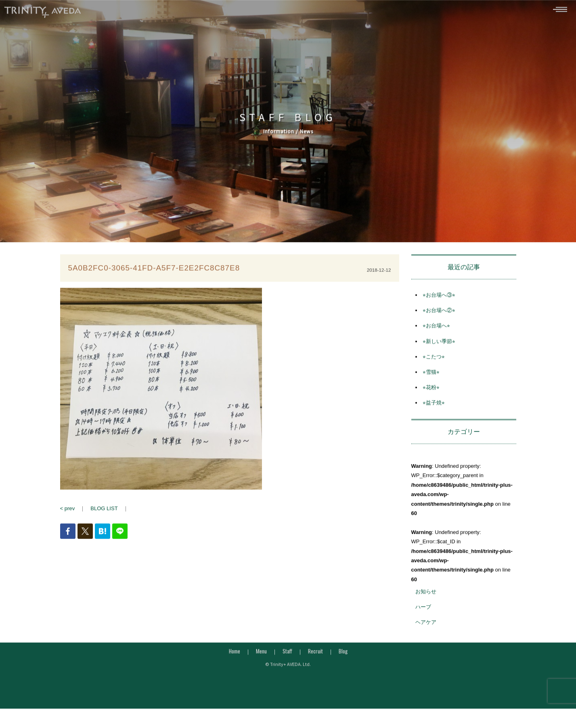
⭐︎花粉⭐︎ (431, 391)
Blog (343, 655)
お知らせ (426, 595)
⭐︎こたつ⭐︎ (434, 361)
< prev (68, 512)
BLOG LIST (104, 512)
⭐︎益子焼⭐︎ (434, 407)
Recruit (315, 655)
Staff (287, 655)
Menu (261, 655)
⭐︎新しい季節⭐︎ (439, 345)
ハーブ (423, 611)
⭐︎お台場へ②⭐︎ (439, 314)
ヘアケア (426, 627)
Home (235, 655)
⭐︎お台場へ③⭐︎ (439, 299)
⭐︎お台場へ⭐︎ (436, 330)
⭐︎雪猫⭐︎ (431, 376)
